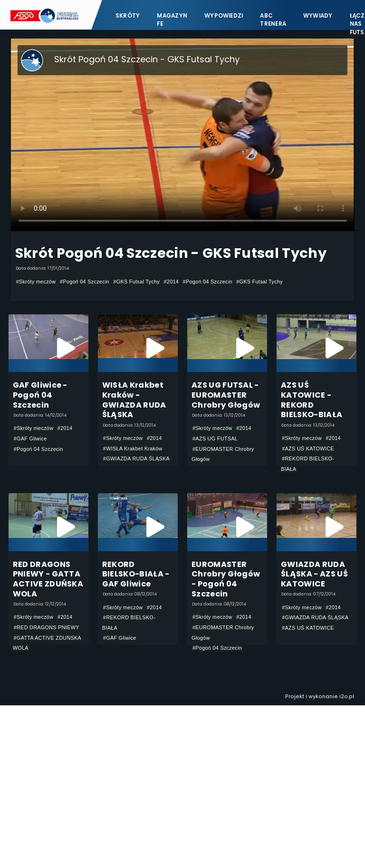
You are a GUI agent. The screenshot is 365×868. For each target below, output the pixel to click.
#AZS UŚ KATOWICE (308, 449)
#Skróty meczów (36, 282)
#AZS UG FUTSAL (215, 439)
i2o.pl (347, 697)
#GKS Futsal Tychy (136, 282)
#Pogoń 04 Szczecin (85, 282)
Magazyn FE (172, 19)
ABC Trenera (273, 19)
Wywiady (318, 15)
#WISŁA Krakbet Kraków (133, 449)
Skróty (128, 15)
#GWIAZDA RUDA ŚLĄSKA (136, 458)
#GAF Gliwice (30, 439)
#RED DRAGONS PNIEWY (47, 627)
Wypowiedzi (224, 15)
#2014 (172, 282)
